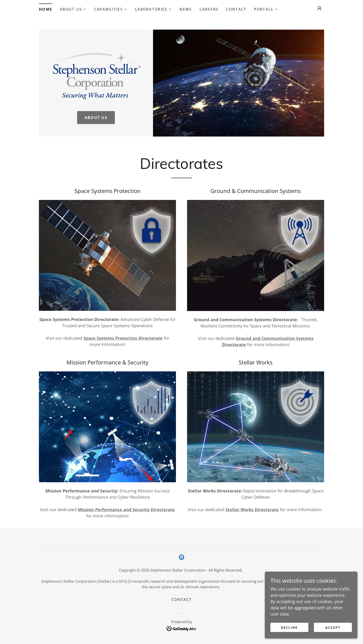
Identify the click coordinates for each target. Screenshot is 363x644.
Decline (289, 637)
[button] (73, 9)
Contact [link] (236, 9)
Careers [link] (209, 9)
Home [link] (46, 9)
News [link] (186, 9)
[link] (96, 74)
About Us (96, 118)
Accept (333, 637)
